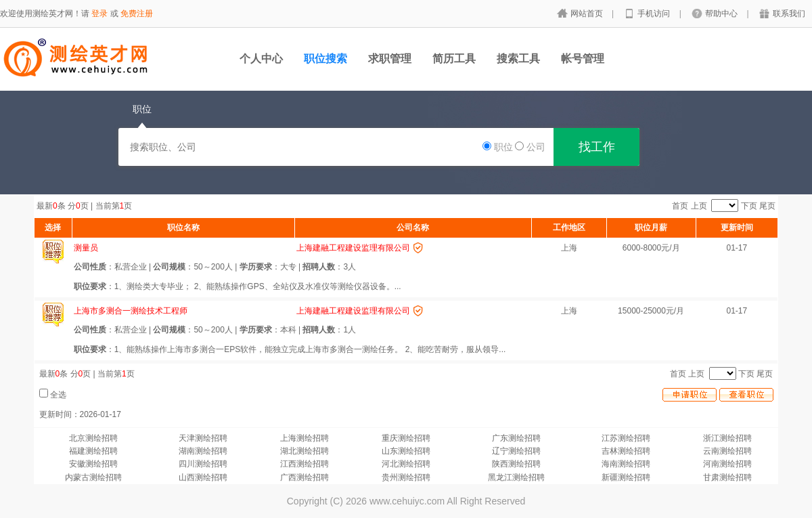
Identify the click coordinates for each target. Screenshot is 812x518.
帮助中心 (722, 14)
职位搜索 (325, 59)
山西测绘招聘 (203, 477)
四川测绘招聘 (203, 464)
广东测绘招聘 (516, 438)
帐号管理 (583, 59)
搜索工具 (518, 59)
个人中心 (261, 59)
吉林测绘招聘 (626, 451)
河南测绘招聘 (727, 464)
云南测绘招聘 (727, 451)
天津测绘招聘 (203, 438)
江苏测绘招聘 (626, 438)
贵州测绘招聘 (406, 477)
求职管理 (390, 59)
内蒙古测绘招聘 (93, 477)
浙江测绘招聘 (727, 438)
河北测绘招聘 (406, 464)
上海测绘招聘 (304, 438)
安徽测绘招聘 (93, 464)
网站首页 (588, 14)
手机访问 (655, 14)
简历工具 (454, 59)
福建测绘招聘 (93, 451)
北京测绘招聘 (93, 438)
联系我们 (789, 14)
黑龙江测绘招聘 (516, 477)
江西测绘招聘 (304, 464)
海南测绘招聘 (626, 464)
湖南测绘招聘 (203, 451)
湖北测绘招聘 (304, 451)
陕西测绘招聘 (516, 464)
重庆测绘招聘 (406, 438)
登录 (99, 14)
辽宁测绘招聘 (516, 451)
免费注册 (137, 14)
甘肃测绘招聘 (727, 477)
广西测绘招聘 (304, 477)
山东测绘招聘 (406, 451)
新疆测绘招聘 (626, 477)
